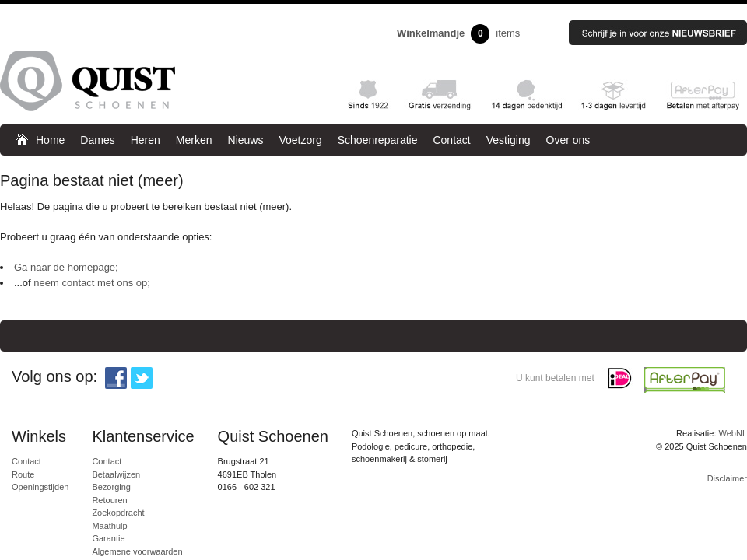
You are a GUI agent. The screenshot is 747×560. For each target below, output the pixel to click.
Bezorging (111, 487)
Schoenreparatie (378, 140)
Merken (194, 140)
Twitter (142, 378)
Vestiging (509, 140)
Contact (451, 140)
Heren (146, 140)
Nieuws (246, 140)
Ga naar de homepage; (66, 267)
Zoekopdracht (118, 513)
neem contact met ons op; (92, 283)
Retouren (109, 500)
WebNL (733, 433)
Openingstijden (40, 487)
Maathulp (109, 526)
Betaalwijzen (116, 474)
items (458, 34)
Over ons (568, 140)
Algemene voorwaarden (137, 551)
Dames (97, 140)
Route (23, 474)
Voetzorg (300, 140)
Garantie (108, 538)
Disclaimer (727, 478)
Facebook (116, 378)
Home (50, 140)
